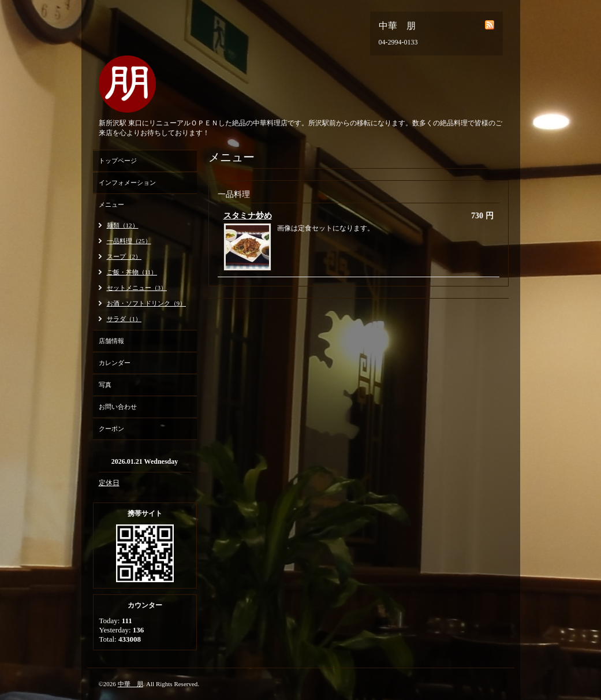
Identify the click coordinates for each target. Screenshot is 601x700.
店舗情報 (111, 341)
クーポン (111, 429)
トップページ (118, 161)
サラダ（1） (124, 319)
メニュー (111, 204)
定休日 (109, 483)
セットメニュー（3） (137, 288)
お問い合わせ (118, 407)
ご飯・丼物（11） (132, 272)
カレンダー (115, 363)
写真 (105, 385)
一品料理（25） (129, 241)
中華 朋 (130, 684)
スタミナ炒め (248, 216)
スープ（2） (124, 256)
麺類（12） (123, 225)
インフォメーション (127, 183)
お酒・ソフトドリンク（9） (147, 303)
